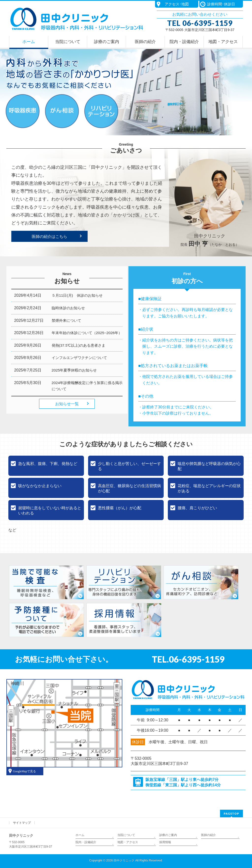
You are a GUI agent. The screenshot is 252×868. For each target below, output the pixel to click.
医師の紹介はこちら (49, 237)
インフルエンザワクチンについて (79, 358)
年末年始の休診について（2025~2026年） (87, 333)
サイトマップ (22, 823)
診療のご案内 (168, 835)
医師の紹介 (208, 835)
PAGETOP (231, 814)
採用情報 (165, 842)
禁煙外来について (66, 320)
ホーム (80, 835)
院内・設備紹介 (86, 842)
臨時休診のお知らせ (68, 308)
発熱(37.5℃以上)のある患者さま (79, 345)
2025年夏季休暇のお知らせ (74, 370)
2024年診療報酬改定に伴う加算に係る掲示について (87, 386)
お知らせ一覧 (67, 404)
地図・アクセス (128, 842)
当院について (126, 835)
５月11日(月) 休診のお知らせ (77, 295)
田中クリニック (124, 860)
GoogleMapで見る (24, 771)
